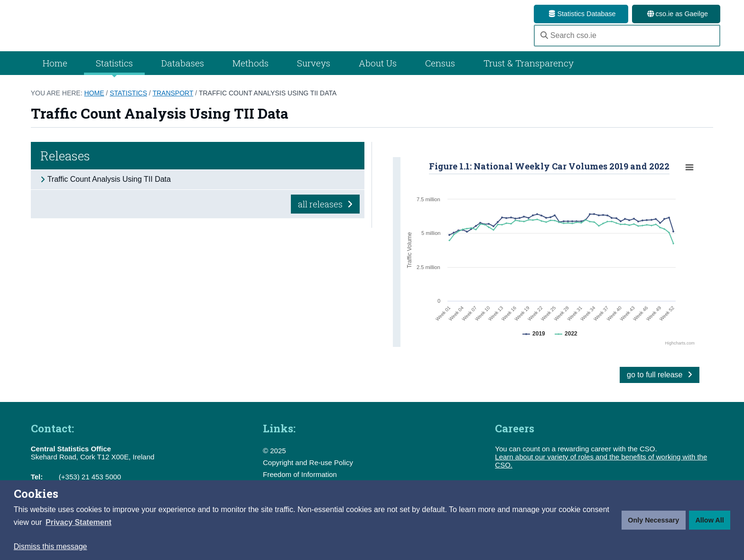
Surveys (314, 74)
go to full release (660, 386)
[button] (79, 523)
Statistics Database (581, 14)
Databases (183, 74)
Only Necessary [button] (653, 520)
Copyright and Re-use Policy (308, 473)
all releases (325, 215)
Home (55, 74)
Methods (251, 74)
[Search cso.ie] (627, 41)
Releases (65, 167)
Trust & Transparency (529, 74)
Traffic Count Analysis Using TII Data (268, 104)
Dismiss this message (51, 546)
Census (440, 74)
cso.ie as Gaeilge (676, 14)
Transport (173, 104)
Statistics (128, 104)
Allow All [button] (709, 520)
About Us (378, 74)
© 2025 (274, 462)
